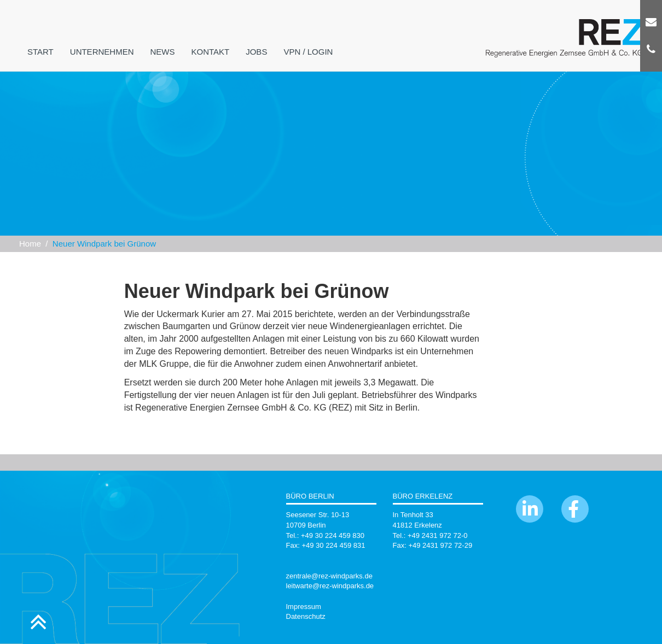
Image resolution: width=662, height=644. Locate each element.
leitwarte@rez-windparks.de (330, 586)
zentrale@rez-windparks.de (329, 576)
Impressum (304, 607)
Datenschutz (306, 616)
